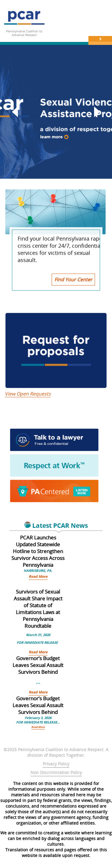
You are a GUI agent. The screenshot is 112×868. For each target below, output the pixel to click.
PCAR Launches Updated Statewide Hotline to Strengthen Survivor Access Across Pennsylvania (38, 551)
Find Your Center (73, 280)
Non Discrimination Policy (56, 772)
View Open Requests (28, 394)
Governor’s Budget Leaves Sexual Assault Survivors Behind (38, 665)
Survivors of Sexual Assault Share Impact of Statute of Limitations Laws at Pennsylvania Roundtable (38, 609)
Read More (38, 576)
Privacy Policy (56, 764)
